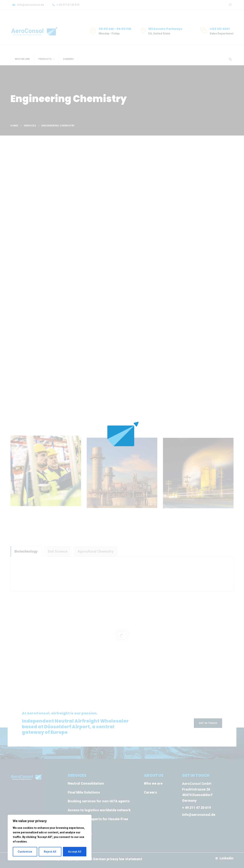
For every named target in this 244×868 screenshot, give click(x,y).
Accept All (75, 852)
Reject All (50, 852)
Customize (25, 852)
